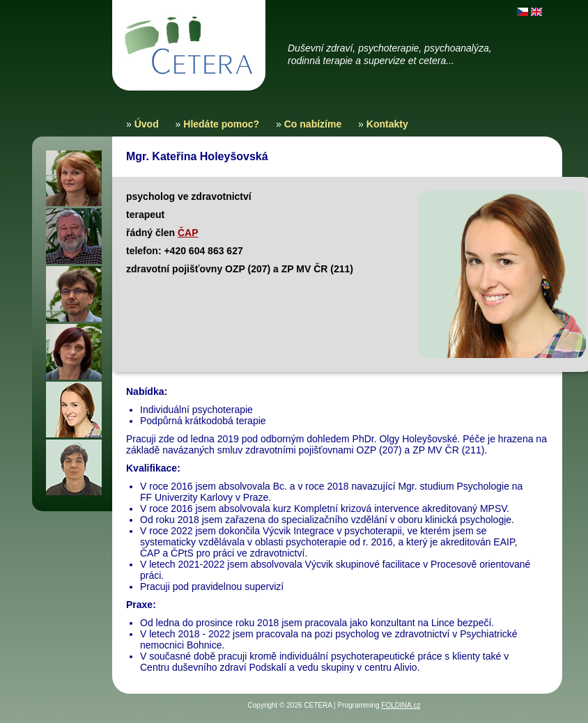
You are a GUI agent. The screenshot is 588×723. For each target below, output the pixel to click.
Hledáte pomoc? (221, 124)
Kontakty (387, 124)
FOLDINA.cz (401, 705)
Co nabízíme (313, 124)
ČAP (188, 233)
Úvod (147, 124)
